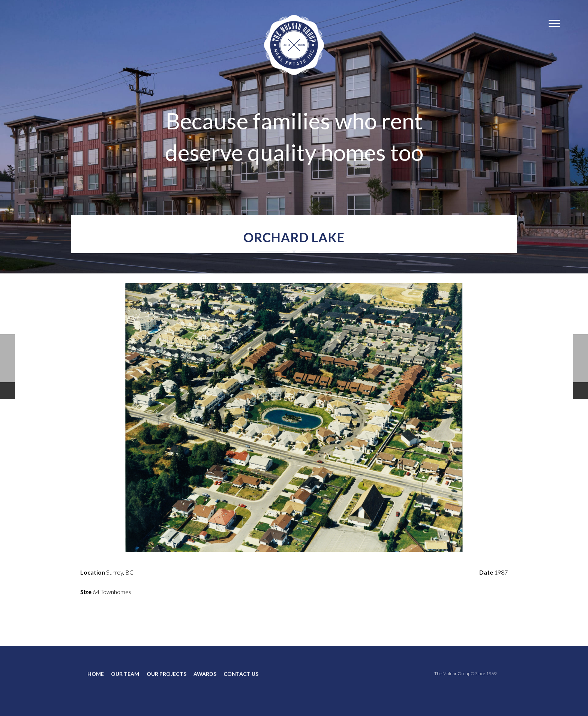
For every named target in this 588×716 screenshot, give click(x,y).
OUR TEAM (125, 674)
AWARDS (205, 674)
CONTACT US (241, 674)
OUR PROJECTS (166, 674)
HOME (96, 674)
